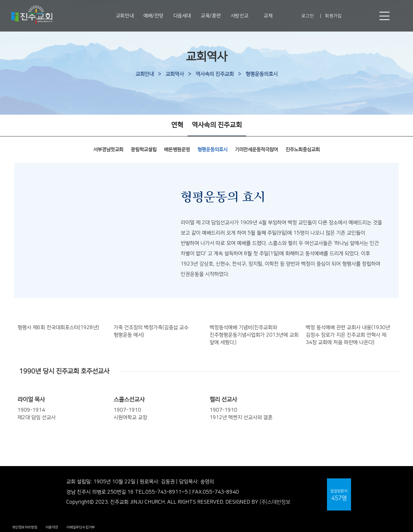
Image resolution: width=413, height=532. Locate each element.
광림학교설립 (144, 150)
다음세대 (182, 16)
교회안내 (125, 16)
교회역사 (175, 74)
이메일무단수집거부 (81, 527)
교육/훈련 (211, 16)
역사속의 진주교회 (215, 74)
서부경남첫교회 (108, 150)
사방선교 (239, 16)
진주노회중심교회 (303, 150)
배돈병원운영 (177, 150)
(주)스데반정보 (275, 502)
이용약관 (52, 527)
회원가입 (333, 16)
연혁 (177, 125)
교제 (268, 16)
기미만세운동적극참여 (256, 150)
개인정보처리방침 (25, 527)
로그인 (308, 16)
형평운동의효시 (262, 74)
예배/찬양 (153, 16)
